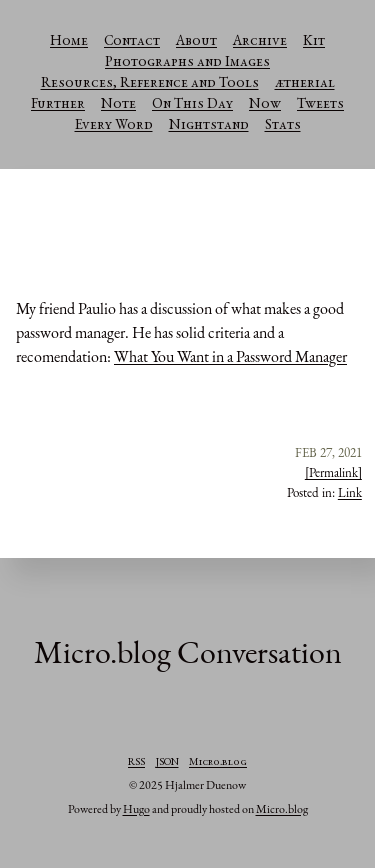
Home (69, 42)
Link (350, 492)
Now (265, 105)
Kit (314, 42)
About (196, 42)
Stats (283, 126)
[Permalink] (333, 472)
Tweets (320, 105)
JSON (167, 763)
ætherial (305, 84)
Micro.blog (218, 763)
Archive (260, 42)
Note (118, 105)
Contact (132, 42)
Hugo (136, 809)
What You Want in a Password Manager (230, 356)
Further (58, 105)
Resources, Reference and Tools (150, 84)
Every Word (114, 126)
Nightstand (209, 126)
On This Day (192, 105)
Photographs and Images (187, 63)
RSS (136, 763)
